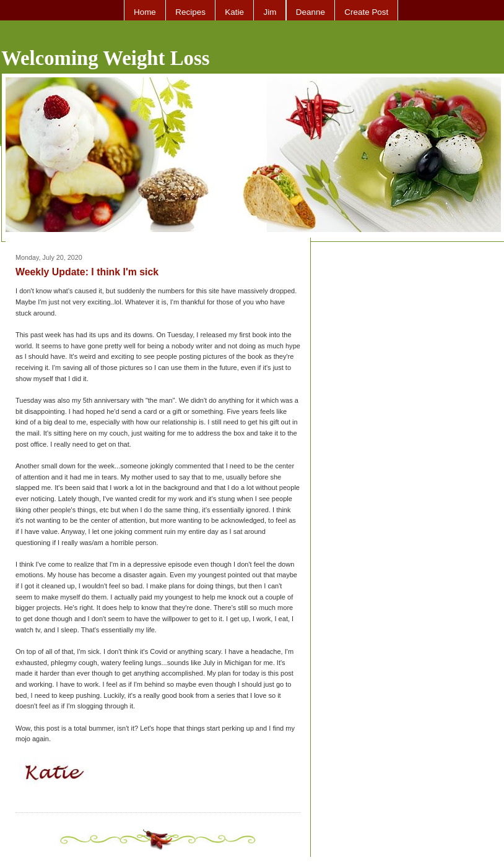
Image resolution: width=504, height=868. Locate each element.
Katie (234, 12)
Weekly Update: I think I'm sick (87, 272)
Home (145, 12)
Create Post (366, 12)
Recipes (190, 12)
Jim (270, 12)
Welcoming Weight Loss (106, 58)
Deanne (311, 12)
